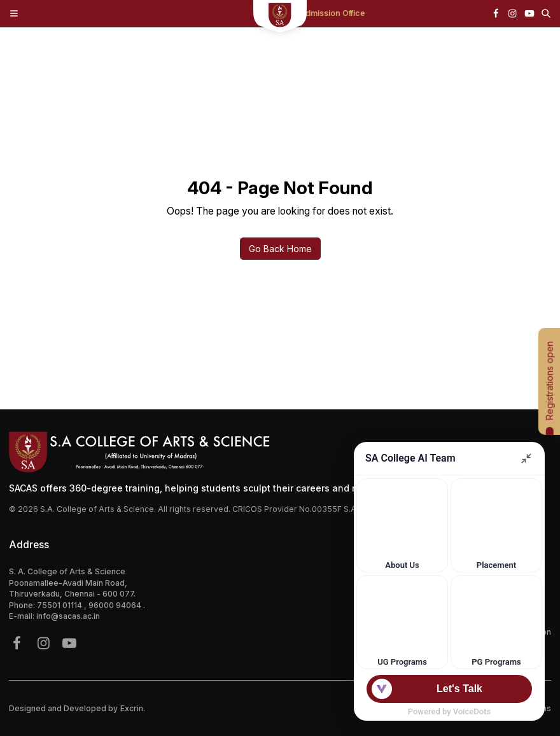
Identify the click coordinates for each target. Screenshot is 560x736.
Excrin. (133, 708)
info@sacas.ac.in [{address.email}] (68, 616)
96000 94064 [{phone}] (116, 605)
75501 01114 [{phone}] (60, 605)
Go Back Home (280, 249)
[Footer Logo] (280, 452)
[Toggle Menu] (14, 13)
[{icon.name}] (496, 13)
